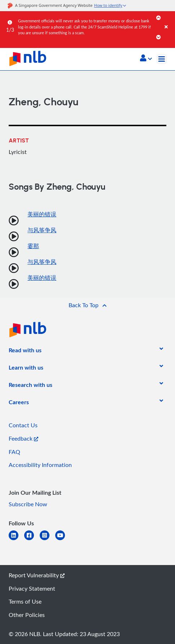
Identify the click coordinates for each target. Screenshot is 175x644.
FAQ (14, 452)
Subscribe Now (28, 504)
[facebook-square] (32, 540)
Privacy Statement (32, 588)
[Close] (169, 20)
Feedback (23, 438)
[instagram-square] (47, 540)
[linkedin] (16, 540)
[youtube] (63, 540)
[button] (146, 59)
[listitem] (25, 352)
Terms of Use (25, 601)
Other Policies (27, 615)
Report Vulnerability (37, 575)
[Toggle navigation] (162, 59)
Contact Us (23, 425)
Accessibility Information (40, 465)
